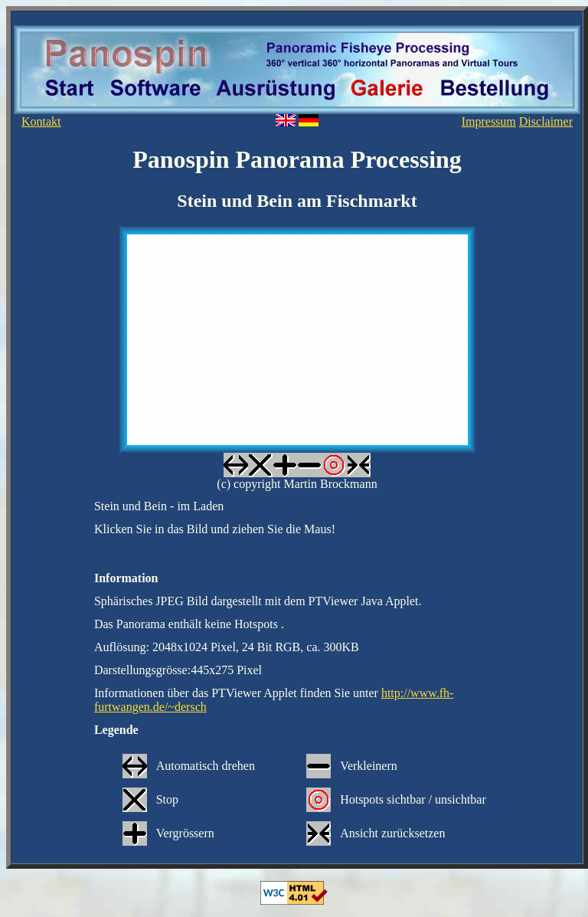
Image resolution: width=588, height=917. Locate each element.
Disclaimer (546, 121)
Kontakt (41, 121)
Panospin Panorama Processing (297, 159)
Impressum (489, 121)
